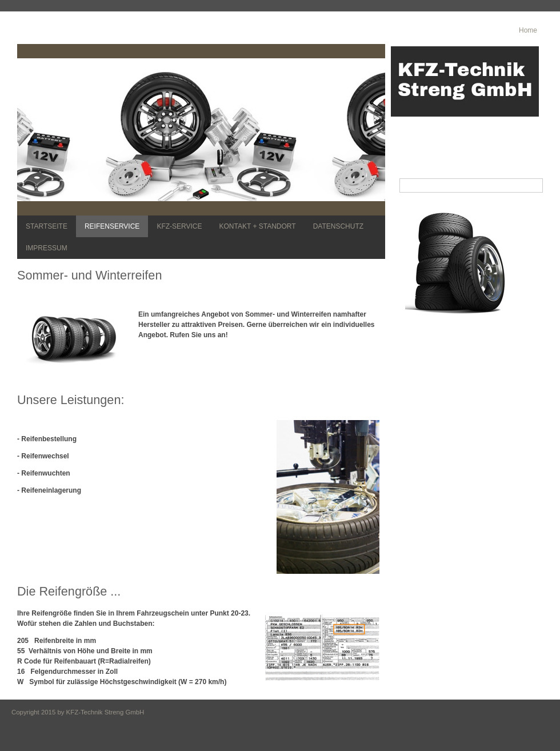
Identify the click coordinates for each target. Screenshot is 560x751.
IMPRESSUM (47, 248)
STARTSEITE (47, 226)
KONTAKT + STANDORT (258, 226)
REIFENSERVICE (112, 226)
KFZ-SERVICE (179, 226)
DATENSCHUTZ (338, 226)
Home (528, 30)
